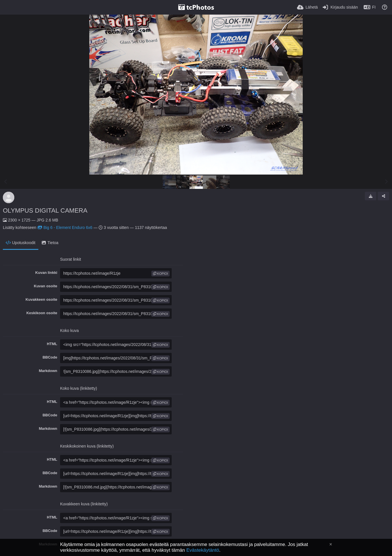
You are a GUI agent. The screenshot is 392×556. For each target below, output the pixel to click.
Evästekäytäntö (203, 550)
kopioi (161, 274)
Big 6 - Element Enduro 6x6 (65, 227)
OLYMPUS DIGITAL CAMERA (45, 210)
